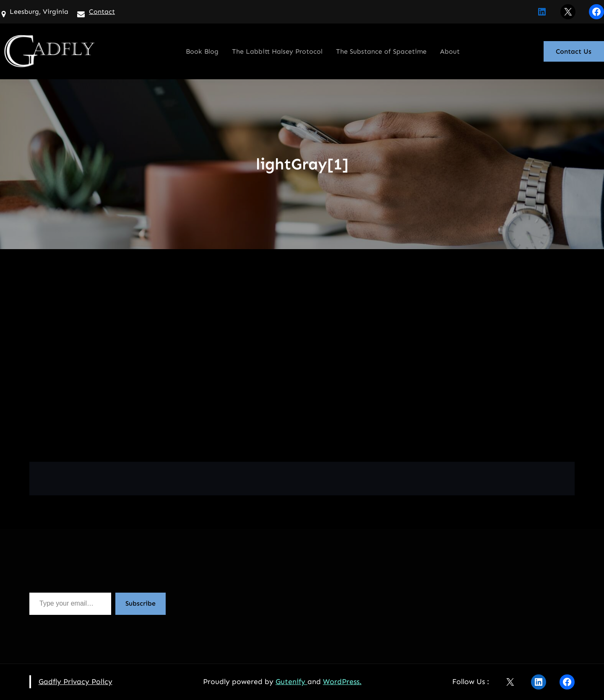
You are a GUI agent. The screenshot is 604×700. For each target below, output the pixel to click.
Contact (102, 12)
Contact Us (574, 51)
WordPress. (342, 682)
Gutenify (292, 682)
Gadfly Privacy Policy (75, 682)
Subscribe (141, 603)
